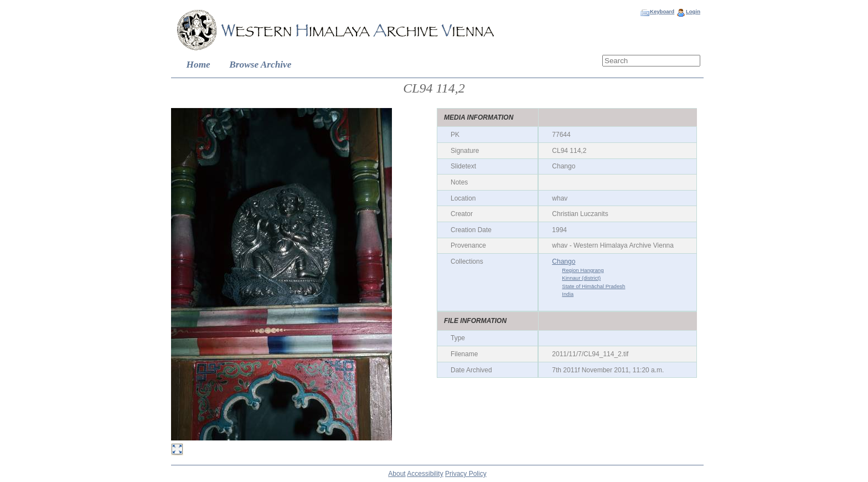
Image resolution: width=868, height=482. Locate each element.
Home (198, 65)
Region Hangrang (583, 270)
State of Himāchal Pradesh (593, 286)
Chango (564, 261)
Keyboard (662, 11)
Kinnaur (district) (581, 278)
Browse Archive (260, 65)
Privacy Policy (466, 474)
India (568, 294)
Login (693, 11)
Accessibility (425, 474)
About (397, 474)
